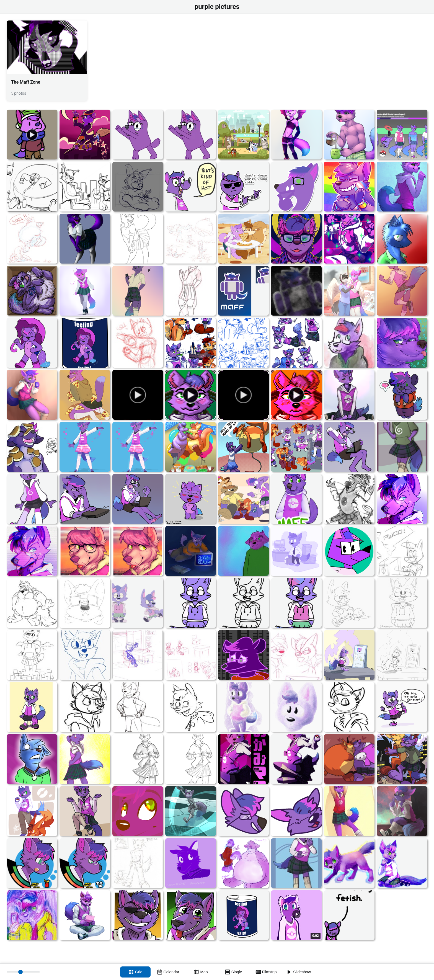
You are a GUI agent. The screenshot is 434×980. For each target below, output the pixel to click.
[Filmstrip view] (266, 972)
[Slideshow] (299, 972)
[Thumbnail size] (23, 972)
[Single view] (233, 972)
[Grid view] (135, 972)
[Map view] (201, 972)
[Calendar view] (168, 972)
